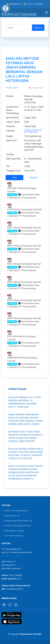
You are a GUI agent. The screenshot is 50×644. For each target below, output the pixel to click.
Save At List (36, 89)
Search (38, 29)
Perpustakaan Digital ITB (19, 13)
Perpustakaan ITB (12, 516)
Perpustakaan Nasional (14, 531)
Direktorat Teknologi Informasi (18, 526)
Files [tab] (14, 179)
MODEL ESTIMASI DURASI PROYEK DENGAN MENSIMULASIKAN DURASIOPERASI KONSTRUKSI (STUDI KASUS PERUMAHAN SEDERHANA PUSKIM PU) (26, 474)
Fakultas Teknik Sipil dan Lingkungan (33, 132)
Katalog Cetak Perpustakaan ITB (18, 521)
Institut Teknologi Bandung (16, 511)
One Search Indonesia (14, 536)
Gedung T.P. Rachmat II (12, 556)
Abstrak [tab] (34, 179)
